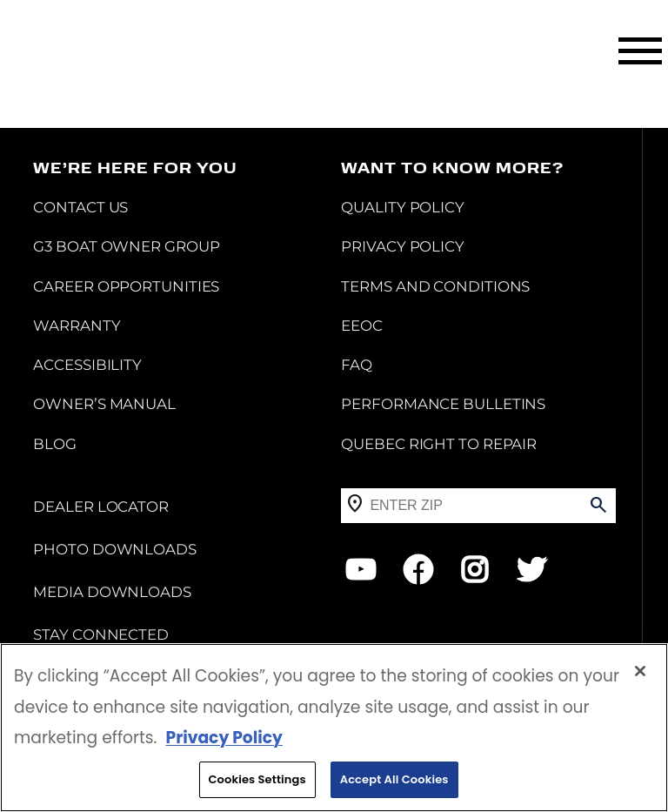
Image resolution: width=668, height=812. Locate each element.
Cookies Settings (257, 781)
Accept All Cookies (394, 781)
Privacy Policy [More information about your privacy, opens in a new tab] (224, 739)
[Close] (640, 673)
